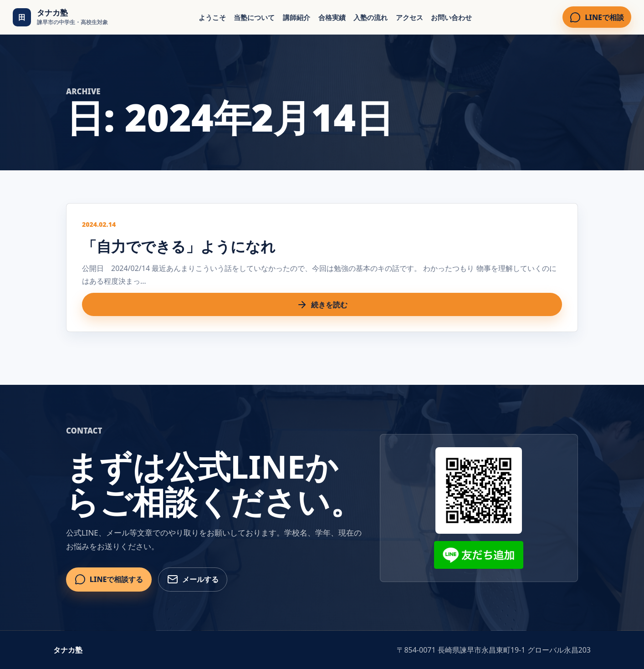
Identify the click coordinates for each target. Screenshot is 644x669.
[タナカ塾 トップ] (60, 17)
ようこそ (212, 17)
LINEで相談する (109, 579)
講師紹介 (296, 17)
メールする (193, 579)
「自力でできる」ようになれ (179, 246)
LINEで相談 (597, 17)
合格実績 (332, 17)
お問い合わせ (451, 17)
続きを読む (322, 305)
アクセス (409, 17)
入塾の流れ (371, 17)
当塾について (254, 17)
